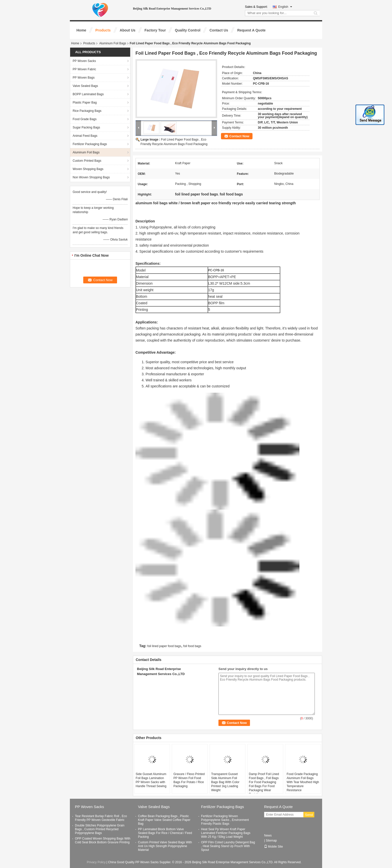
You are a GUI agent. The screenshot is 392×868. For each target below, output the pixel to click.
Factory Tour (155, 30)
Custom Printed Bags (87, 161)
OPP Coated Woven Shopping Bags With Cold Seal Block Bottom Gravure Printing (103, 840)
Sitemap (271, 841)
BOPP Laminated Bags (88, 94)
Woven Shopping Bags (88, 169)
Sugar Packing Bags (86, 127)
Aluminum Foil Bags (113, 43)
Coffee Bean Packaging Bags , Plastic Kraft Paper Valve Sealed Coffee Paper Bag (164, 820)
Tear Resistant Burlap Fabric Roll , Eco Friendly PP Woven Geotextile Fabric (101, 818)
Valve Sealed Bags (85, 86)
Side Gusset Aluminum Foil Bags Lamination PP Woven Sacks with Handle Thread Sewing (151, 780)
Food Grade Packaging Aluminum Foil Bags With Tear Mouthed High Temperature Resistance (303, 782)
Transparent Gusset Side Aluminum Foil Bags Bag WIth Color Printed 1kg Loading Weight (225, 782)
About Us (128, 30)
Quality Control (188, 30)
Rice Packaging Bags (87, 111)
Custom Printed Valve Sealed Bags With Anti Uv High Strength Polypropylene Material (165, 846)
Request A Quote (251, 30)
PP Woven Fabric (84, 69)
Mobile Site (273, 847)
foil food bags (192, 646)
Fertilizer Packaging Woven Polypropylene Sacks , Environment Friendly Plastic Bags (225, 820)
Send (309, 815)
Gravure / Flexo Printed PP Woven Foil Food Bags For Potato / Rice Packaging (189, 780)
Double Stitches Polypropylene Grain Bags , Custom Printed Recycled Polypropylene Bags (100, 829)
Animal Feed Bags (85, 136)
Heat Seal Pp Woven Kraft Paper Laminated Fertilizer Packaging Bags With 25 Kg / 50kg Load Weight (226, 833)
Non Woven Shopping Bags (91, 177)
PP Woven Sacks (84, 61)
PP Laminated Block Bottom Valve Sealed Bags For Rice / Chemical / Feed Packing (165, 833)
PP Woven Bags (84, 78)
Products (103, 30)
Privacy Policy (96, 862)
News (268, 836)
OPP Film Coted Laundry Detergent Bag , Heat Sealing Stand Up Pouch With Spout (228, 846)
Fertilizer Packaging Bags (90, 144)
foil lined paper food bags (164, 646)
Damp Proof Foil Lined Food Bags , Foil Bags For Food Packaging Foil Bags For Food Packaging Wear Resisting (264, 784)
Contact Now (239, 136)
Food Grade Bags (85, 119)
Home (81, 30)
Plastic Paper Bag (85, 103)
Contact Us (219, 30)
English (285, 7)
